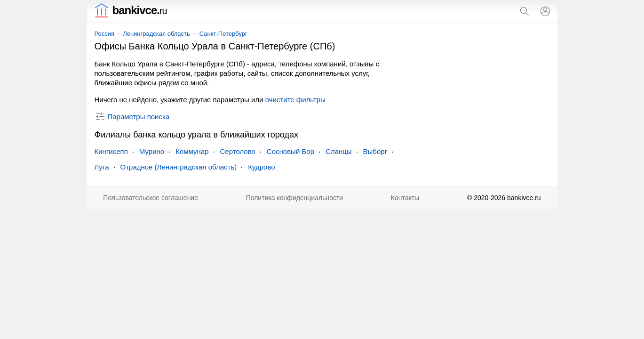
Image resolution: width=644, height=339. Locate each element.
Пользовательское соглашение (151, 198)
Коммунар (192, 151)
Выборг (375, 151)
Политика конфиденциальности (295, 198)
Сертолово (238, 151)
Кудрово (261, 167)
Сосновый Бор (290, 151)
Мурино (152, 151)
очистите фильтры (295, 100)
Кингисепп (111, 151)
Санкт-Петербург (223, 34)
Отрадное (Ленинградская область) (179, 167)
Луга (102, 167)
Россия (105, 34)
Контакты (405, 198)
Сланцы (339, 151)
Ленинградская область (156, 34)
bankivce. (131, 10)
